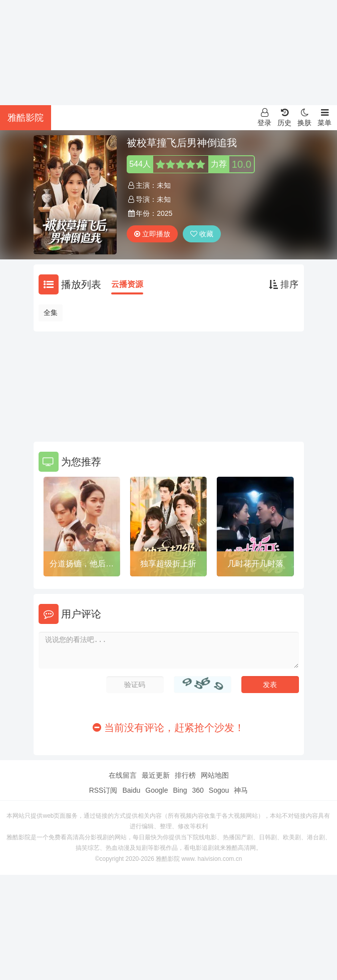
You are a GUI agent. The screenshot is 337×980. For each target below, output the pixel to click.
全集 (51, 312)
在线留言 (123, 775)
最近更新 (156, 775)
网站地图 (215, 775)
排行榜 (185, 775)
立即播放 (152, 234)
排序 (284, 284)
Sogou (219, 790)
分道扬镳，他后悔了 (82, 565)
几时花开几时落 (255, 564)
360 (198, 790)
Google (156, 790)
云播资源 (127, 284)
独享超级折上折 (168, 564)
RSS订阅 (103, 790)
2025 (164, 213)
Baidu (131, 790)
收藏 (202, 234)
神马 (241, 790)
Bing (180, 790)
